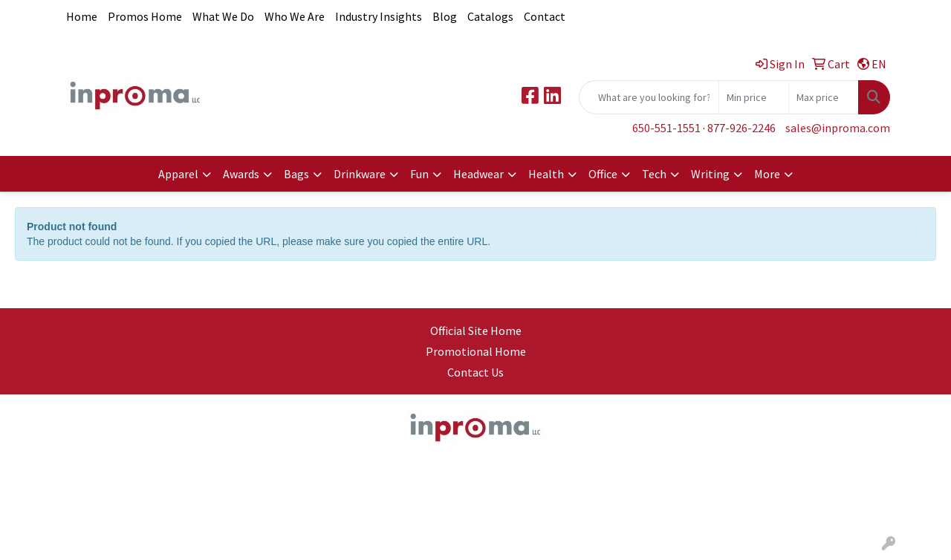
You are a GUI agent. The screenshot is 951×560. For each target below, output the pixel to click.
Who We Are (295, 16)
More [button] (767, 174)
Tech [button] (654, 174)
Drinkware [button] (360, 174)
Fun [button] (419, 174)
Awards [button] (241, 174)
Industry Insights (379, 16)
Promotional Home (476, 351)
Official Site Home (476, 331)
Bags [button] (296, 174)
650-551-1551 (666, 128)
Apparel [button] (178, 174)
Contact (545, 16)
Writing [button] (710, 174)
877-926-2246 (741, 128)
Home (82, 16)
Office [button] (603, 174)
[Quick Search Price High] (824, 97)
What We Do (223, 16)
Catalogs (490, 16)
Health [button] (546, 174)
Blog (445, 16)
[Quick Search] (649, 97)
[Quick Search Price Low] (754, 97)
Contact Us (475, 372)
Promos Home (145, 16)
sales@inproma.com (838, 128)
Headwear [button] (478, 174)
